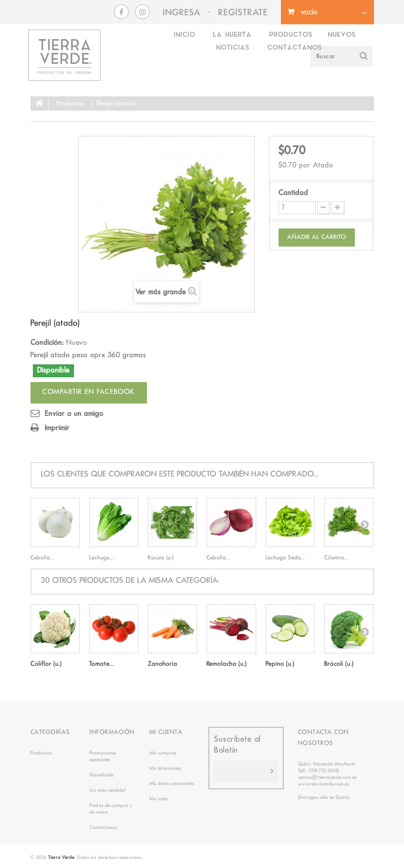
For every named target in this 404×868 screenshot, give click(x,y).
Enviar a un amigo (74, 414)
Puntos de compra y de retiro (111, 809)
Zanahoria (163, 664)
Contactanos (295, 48)
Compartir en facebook (89, 392)
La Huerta (232, 35)
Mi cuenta (166, 732)
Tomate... (102, 664)
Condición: (47, 343)
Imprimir (57, 428)
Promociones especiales (103, 756)
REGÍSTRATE (243, 13)
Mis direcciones (165, 768)
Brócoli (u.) (339, 664)
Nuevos (342, 35)
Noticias (233, 48)
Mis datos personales (172, 784)
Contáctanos (104, 827)
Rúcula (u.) (161, 558)
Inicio (184, 35)
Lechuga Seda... (285, 558)
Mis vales (159, 799)
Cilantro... (337, 558)
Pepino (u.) (280, 664)
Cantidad (293, 193)
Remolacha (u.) (227, 664)
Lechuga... (102, 558)
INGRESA (182, 13)
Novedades (102, 775)
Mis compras (163, 753)
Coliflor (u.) (46, 664)
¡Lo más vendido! (108, 790)
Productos (291, 35)
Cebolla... (42, 558)
